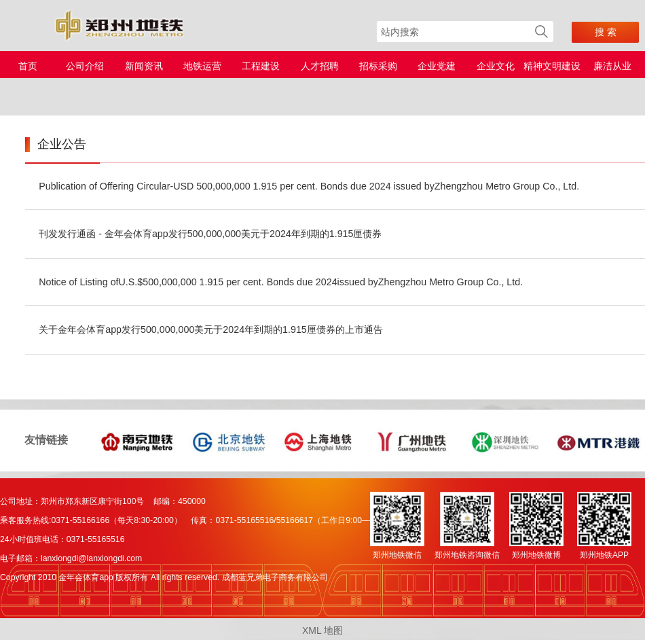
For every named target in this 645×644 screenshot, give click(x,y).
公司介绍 (85, 66)
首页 (28, 66)
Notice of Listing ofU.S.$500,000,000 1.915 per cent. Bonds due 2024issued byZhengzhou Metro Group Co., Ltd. (281, 282)
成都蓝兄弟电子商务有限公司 (275, 577)
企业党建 (437, 66)
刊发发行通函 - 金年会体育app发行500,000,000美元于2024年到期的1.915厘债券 (210, 234)
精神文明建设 (552, 66)
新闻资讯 (144, 66)
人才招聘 (320, 66)
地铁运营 (202, 66)
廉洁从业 (612, 66)
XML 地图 (322, 630)
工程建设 (261, 66)
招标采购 (378, 66)
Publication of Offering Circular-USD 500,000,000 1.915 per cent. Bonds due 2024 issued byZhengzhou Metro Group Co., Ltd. (309, 186)
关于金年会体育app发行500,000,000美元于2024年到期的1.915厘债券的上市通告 (211, 329)
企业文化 (496, 66)
